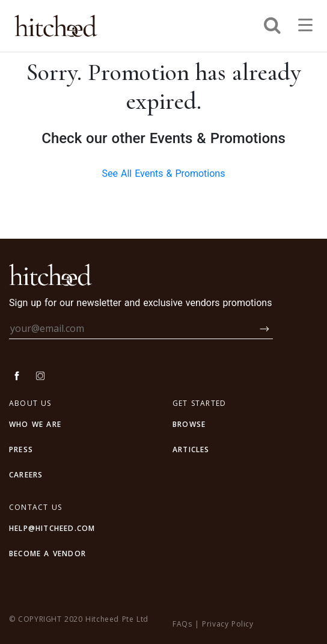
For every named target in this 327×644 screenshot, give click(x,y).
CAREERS (26, 475)
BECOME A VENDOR (47, 554)
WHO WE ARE (35, 424)
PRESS (21, 449)
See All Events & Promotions (164, 173)
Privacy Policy (228, 624)
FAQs (182, 624)
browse (189, 424)
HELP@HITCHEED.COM (52, 528)
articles (191, 449)
